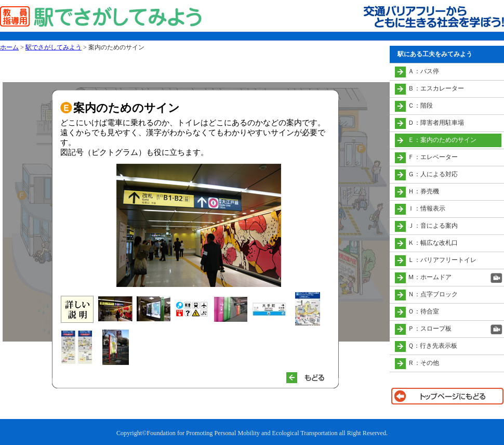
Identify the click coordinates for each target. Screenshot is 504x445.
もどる (310, 378)
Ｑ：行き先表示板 (433, 346)
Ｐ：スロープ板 (430, 329)
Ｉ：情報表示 (427, 208)
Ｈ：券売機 (423, 191)
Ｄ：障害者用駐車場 (436, 123)
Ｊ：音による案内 (433, 226)
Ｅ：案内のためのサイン (442, 140)
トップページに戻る (447, 396)
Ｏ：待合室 (423, 311)
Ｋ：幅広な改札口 (433, 243)
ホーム (9, 47)
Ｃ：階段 (420, 106)
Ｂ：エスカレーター (436, 88)
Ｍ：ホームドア (430, 277)
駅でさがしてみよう (54, 47)
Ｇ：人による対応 (433, 174)
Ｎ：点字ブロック (433, 294)
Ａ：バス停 (423, 71)
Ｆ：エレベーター (433, 157)
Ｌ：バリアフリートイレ (442, 260)
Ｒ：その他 (423, 363)
